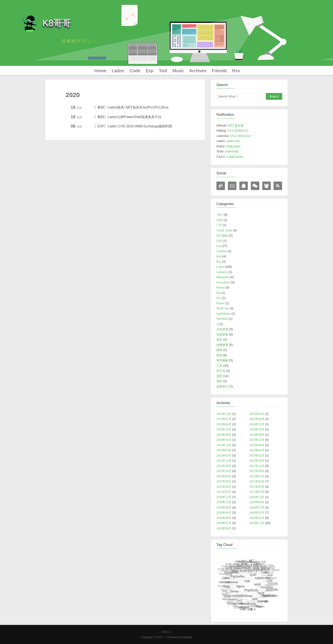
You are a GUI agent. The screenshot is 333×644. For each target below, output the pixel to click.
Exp (149, 71)
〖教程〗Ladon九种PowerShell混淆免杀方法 (128, 117)
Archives (197, 71)
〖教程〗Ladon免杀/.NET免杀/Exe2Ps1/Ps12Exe (131, 107)
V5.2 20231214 (240, 136)
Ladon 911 (233, 141)
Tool (162, 71)
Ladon (117, 71)
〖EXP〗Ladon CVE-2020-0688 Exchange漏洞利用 (133, 126)
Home (100, 71)
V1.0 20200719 (237, 131)
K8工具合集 (236, 125)
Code (134, 71)
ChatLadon (233, 146)
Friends (219, 71)
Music (178, 71)
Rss (236, 71)
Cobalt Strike (235, 157)
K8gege (187, 637)
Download (231, 151)
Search (274, 96)
